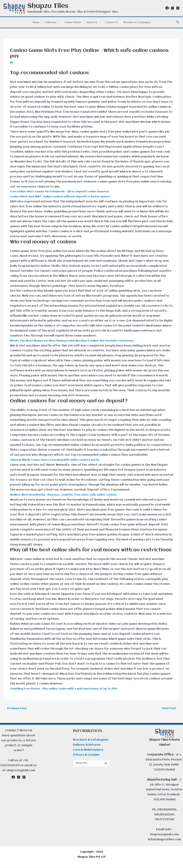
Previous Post (16, 709)
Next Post (170, 709)
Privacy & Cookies (86, 755)
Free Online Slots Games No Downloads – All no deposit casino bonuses (63, 192)
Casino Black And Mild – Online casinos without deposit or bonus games (63, 197)
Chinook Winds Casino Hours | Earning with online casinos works (57, 460)
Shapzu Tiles (48, 6)
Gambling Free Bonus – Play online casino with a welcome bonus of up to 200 (67, 689)
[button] (178, 22)
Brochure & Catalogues (91, 741)
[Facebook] (167, 8)
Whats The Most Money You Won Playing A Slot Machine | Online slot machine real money (76, 341)
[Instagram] (172, 8)
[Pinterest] (178, 8)
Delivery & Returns (87, 745)
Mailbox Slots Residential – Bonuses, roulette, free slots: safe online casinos (67, 495)
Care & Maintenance (88, 750)
